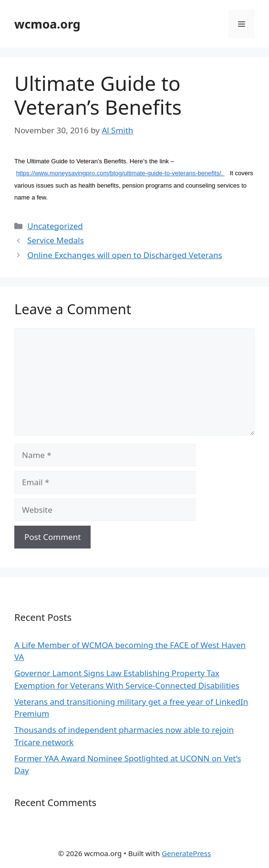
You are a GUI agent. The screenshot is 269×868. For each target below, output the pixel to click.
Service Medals (56, 240)
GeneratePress (186, 853)
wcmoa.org (47, 24)
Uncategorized (55, 226)
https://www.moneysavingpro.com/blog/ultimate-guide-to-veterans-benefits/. (120, 173)
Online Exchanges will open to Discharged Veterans (124, 255)
